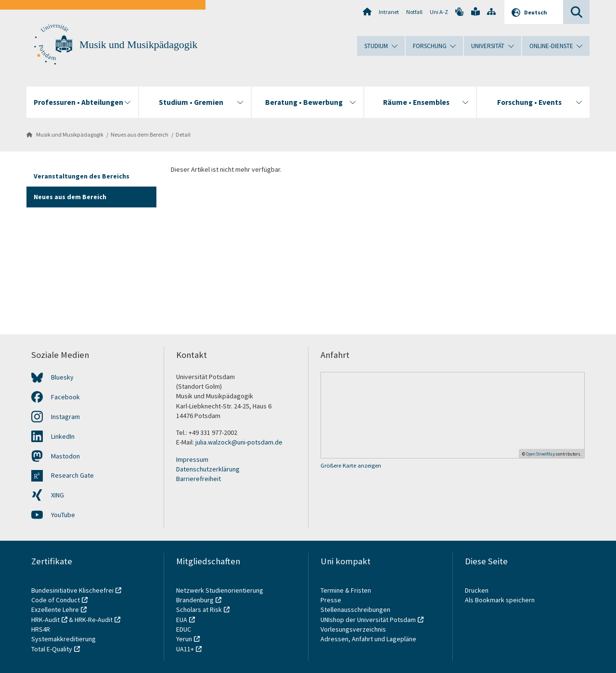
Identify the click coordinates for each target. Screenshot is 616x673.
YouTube (63, 515)
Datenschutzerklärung (208, 469)
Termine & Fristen (346, 590)
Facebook (65, 397)
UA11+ (185, 649)
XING (58, 495)
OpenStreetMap (540, 454)
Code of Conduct (56, 600)
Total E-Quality (52, 649)
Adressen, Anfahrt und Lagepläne (368, 639)
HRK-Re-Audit (94, 620)
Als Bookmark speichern (500, 600)
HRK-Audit (45, 620)
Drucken (477, 590)
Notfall (414, 12)
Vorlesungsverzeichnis (354, 629)
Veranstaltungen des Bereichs (82, 176)
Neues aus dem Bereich (140, 134)
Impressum (192, 459)
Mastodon (65, 456)
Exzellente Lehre (55, 610)
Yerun (184, 639)
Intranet (389, 12)
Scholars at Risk (199, 610)
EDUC (184, 629)
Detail (183, 134)
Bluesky (62, 377)
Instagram (65, 417)
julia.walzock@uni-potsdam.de (239, 442)
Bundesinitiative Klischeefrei (72, 590)
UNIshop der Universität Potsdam (368, 620)
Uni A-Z (439, 12)
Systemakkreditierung (64, 639)
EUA (182, 620)
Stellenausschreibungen (355, 610)
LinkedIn (63, 436)
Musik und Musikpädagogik (138, 45)
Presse (332, 600)
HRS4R (41, 629)
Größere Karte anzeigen (351, 465)
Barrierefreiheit (199, 479)
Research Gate (72, 475)
